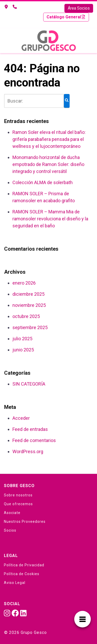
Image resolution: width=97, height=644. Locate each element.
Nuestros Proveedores (25, 522)
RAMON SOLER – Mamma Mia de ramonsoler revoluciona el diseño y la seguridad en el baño (50, 219)
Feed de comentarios (34, 440)
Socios (10, 530)
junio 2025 (23, 350)
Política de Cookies (22, 574)
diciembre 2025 (28, 294)
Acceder (21, 418)
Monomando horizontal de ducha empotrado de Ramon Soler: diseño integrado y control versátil (48, 164)
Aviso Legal (15, 583)
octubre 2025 (26, 316)
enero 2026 (24, 283)
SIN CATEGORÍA (29, 384)
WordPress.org (28, 451)
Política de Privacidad (24, 565)
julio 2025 (22, 339)
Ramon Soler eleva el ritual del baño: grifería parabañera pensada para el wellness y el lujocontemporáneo (49, 139)
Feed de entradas (30, 429)
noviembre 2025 (29, 305)
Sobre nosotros (18, 495)
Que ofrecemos (18, 504)
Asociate (12, 513)
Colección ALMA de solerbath (43, 182)
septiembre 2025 (30, 327)
